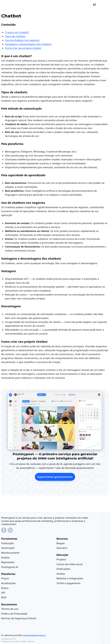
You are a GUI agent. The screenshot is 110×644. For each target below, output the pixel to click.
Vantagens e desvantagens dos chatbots (28, 44)
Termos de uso (10, 609)
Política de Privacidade (14, 614)
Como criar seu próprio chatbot (23, 48)
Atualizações (8, 583)
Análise (5, 557)
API (3, 593)
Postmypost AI (10, 567)
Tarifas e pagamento (68, 583)
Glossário (62, 548)
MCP (4, 597)
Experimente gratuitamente (55, 477)
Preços (5, 578)
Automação (8, 548)
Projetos (61, 559)
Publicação (7, 543)
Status (5, 588)
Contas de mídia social (70, 564)
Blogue (61, 543)
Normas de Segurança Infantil (19, 618)
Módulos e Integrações (70, 578)
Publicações (63, 569)
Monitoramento (10, 553)
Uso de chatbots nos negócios (22, 40)
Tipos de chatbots (15, 36)
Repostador (8, 562)
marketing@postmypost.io (34, 635)
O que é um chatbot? (17, 32)
